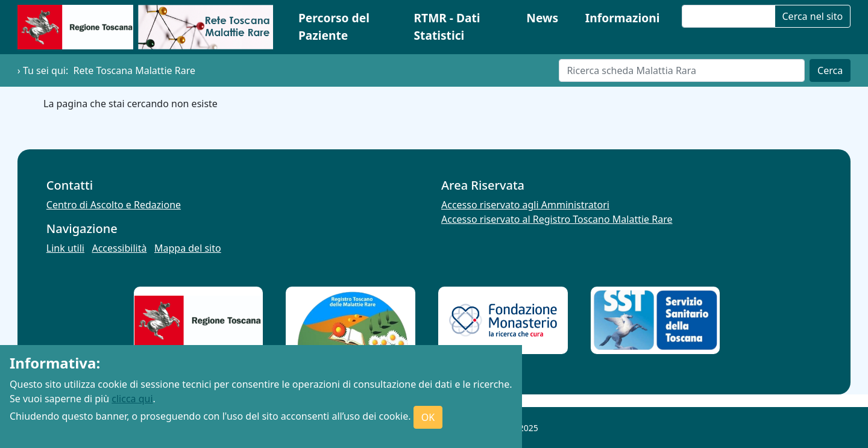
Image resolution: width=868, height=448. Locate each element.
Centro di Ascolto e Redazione (114, 205)
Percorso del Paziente (334, 26)
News (542, 18)
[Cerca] (682, 70)
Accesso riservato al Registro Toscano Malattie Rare (557, 219)
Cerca (830, 70)
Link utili (65, 248)
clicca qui (132, 399)
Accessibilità (119, 248)
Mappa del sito (188, 248)
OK (428, 417)
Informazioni (623, 18)
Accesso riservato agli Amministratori (525, 205)
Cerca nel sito (813, 16)
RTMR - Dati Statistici (447, 26)
